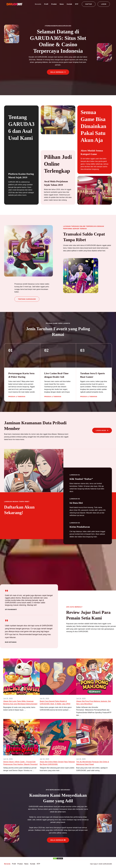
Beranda (38, 4)
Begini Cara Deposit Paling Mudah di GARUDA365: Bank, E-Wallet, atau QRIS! (55, 703)
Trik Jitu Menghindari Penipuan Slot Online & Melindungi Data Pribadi (93, 763)
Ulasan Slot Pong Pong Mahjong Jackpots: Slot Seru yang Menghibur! (93, 703)
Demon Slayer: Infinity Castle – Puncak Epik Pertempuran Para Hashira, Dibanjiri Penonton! (21, 763)
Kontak (69, 4)
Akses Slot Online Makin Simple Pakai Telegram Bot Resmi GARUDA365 (57, 763)
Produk (54, 4)
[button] (89, 4)
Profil (46, 4)
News (62, 4)
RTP (77, 4)
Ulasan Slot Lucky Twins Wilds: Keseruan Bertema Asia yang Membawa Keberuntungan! (20, 703)
